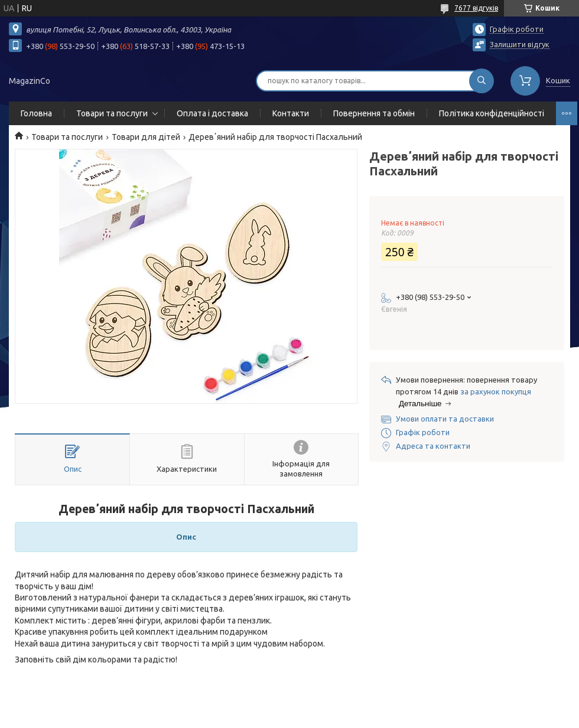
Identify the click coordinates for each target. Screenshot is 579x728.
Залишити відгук (520, 44)
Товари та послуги (112, 113)
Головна (36, 113)
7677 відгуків (476, 8)
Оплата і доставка (212, 113)
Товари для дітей (146, 137)
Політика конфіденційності (492, 113)
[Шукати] (482, 81)
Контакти (291, 113)
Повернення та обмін (374, 113)
